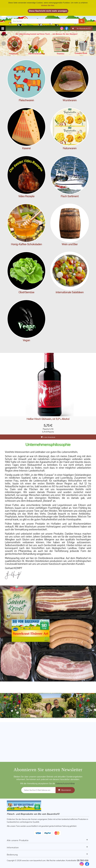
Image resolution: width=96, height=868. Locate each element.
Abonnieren (66, 790)
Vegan (26, 340)
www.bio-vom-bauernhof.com (34, 860)
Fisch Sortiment (70, 196)
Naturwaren (70, 148)
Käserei (26, 148)
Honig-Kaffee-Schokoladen (26, 244)
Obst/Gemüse (26, 292)
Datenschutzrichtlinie (65, 783)
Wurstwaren (70, 100)
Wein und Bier (70, 244)
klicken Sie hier (48, 5)
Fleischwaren (26, 100)
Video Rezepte (26, 196)
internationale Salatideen (70, 292)
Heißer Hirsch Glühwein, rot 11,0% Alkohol (48, 419)
